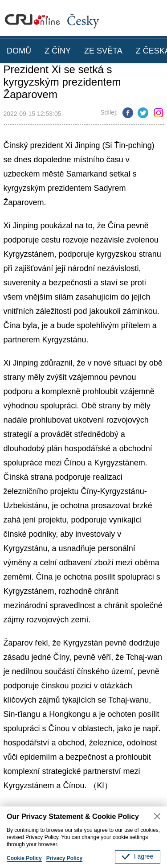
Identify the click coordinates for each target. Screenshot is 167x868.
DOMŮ (19, 51)
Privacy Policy (64, 858)
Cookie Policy (24, 858)
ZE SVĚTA (103, 51)
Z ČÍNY (58, 51)
